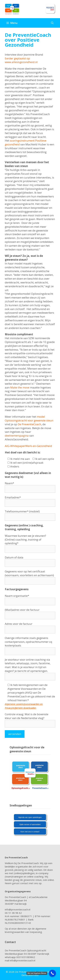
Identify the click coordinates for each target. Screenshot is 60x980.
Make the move (20, 387)
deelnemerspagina (17, 436)
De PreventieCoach (29, 424)
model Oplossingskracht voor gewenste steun (29, 419)
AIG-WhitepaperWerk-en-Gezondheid (28, 446)
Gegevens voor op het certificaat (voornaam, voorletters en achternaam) (30, 576)
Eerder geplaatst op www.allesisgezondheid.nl (22, 60)
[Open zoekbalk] (52, 23)
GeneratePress (30, 975)
